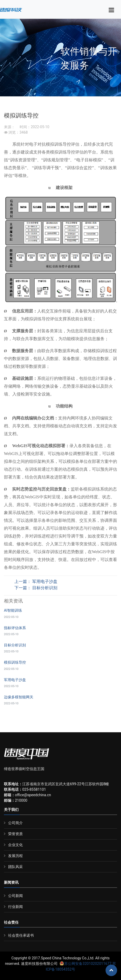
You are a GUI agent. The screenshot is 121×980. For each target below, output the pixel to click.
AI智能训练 (13, 610)
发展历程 (15, 856)
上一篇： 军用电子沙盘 (36, 581)
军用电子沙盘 (15, 680)
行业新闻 (15, 907)
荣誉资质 (15, 834)
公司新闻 (15, 896)
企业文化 (15, 845)
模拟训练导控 (15, 662)
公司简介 (15, 823)
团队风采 (15, 867)
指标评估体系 (15, 628)
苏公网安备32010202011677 (86, 964)
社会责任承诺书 (21, 935)
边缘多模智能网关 (19, 697)
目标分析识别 (15, 645)
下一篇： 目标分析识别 (36, 588)
